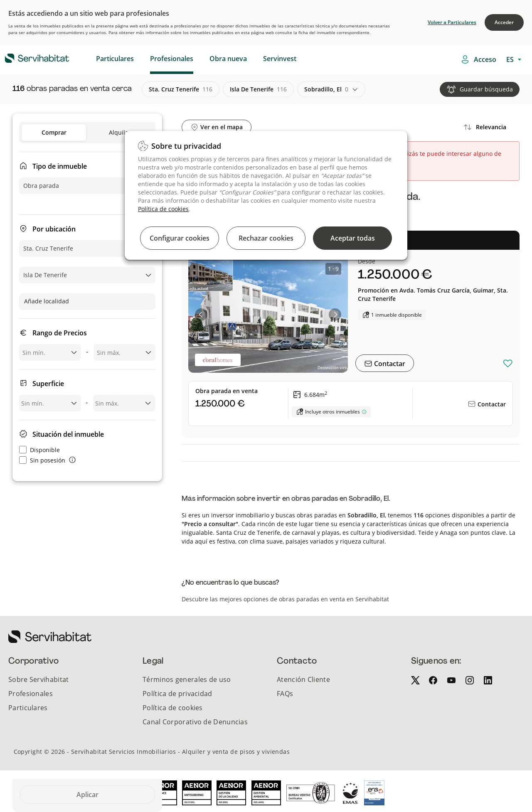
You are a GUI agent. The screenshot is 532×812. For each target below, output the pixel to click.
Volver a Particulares (452, 22)
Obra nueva (228, 59)
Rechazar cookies (266, 238)
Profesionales (172, 59)
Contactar (389, 364)
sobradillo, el (326, 89)
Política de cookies (163, 209)
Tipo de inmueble (60, 166)
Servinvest (280, 59)
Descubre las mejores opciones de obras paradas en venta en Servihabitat (285, 599)
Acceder (504, 22)
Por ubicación (54, 229)
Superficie (48, 384)
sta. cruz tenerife (181, 89)
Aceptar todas (353, 238)
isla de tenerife (258, 89)
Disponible (39, 450)
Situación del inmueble (68, 434)
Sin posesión (42, 460)
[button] (201, 315)
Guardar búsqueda (486, 89)
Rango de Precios (60, 333)
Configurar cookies (180, 238)
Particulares (115, 59)
